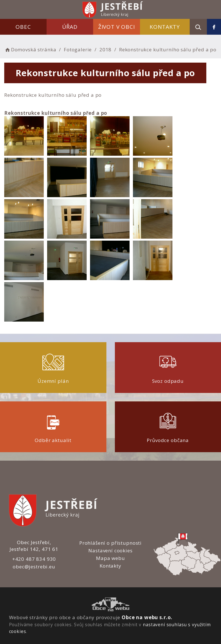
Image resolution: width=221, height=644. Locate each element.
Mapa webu (110, 558)
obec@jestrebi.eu (34, 567)
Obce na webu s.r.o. (147, 617)
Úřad (70, 27)
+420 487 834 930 (34, 559)
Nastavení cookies (110, 550)
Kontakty (165, 27)
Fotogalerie (78, 50)
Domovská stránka (30, 50)
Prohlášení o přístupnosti (110, 543)
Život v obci (117, 27)
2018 (105, 50)
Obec (23, 27)
